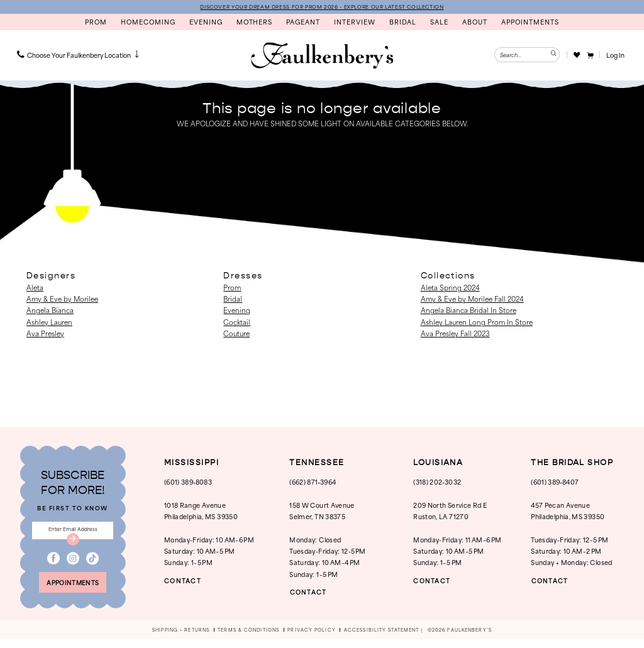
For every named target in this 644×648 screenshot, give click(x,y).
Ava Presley (45, 334)
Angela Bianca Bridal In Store (469, 311)
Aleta (35, 288)
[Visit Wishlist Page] (576, 55)
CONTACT (186, 581)
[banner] (322, 57)
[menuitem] (79, 55)
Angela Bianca (50, 311)
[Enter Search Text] (527, 55)
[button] (590, 55)
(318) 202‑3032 (437, 482)
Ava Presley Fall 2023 (455, 334)
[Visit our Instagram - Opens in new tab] (73, 564)
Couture (236, 334)
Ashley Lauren (49, 322)
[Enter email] (73, 533)
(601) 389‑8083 (188, 482)
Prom (232, 288)
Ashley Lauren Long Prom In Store (477, 322)
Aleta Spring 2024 (450, 288)
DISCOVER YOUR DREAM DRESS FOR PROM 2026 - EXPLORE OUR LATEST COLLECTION (322, 7)
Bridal (233, 299)
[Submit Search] (552, 55)
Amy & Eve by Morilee (62, 299)
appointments (73, 590)
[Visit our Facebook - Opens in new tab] (53, 564)
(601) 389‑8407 (555, 482)
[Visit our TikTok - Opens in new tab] (92, 564)
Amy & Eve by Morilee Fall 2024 (472, 299)
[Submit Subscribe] (73, 544)
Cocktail (237, 322)
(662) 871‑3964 (313, 482)
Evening (237, 311)
